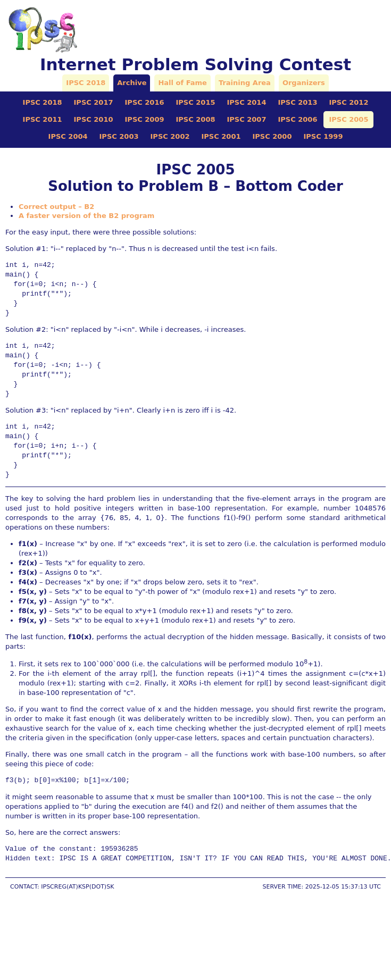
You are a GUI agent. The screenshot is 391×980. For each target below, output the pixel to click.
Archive (132, 83)
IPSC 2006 (297, 119)
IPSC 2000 (272, 136)
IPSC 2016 (145, 102)
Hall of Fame (182, 83)
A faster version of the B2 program (86, 216)
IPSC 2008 (196, 119)
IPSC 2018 (86, 83)
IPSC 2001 (221, 136)
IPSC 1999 (323, 136)
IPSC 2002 (170, 136)
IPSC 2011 (43, 119)
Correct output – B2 (56, 207)
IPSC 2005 (348, 119)
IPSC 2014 (246, 102)
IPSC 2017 (94, 102)
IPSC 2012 (348, 102)
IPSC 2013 (297, 102)
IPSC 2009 (145, 119)
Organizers (304, 83)
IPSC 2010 (94, 119)
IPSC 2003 (119, 136)
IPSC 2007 (246, 119)
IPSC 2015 (196, 102)
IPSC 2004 (68, 136)
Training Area (245, 83)
